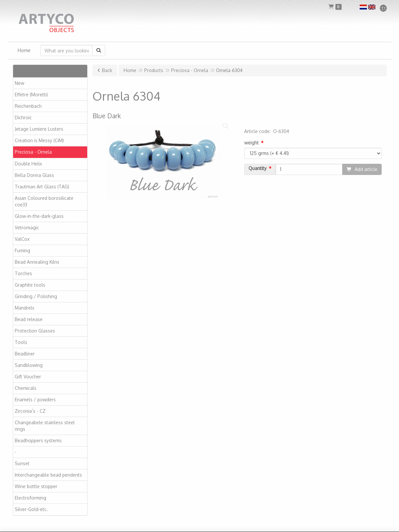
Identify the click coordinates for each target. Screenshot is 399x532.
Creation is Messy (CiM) (39, 140)
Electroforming (30, 498)
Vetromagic (27, 228)
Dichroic (23, 117)
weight (251, 143)
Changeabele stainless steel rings (45, 426)
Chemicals (26, 388)
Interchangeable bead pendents (48, 475)
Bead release (29, 319)
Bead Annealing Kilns (37, 262)
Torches (23, 273)
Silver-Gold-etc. (31, 509)
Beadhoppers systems (38, 440)
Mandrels (25, 308)
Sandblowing (29, 365)
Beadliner (25, 354)
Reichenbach (28, 106)
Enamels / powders (35, 399)
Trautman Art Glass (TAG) (42, 187)
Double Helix (28, 164)
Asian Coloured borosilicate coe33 (44, 201)
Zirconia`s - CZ (30, 411)
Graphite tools (30, 285)
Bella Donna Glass (34, 175)
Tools (21, 342)
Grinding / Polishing (36, 296)
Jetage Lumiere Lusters (39, 129)
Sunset (22, 463)
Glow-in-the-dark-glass (39, 216)
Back (107, 70)
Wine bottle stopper (36, 486)
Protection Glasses (35, 331)
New (20, 83)
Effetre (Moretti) (31, 95)
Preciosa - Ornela (33, 152)
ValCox (22, 239)
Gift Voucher (28, 377)
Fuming (22, 250)
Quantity (258, 168)
